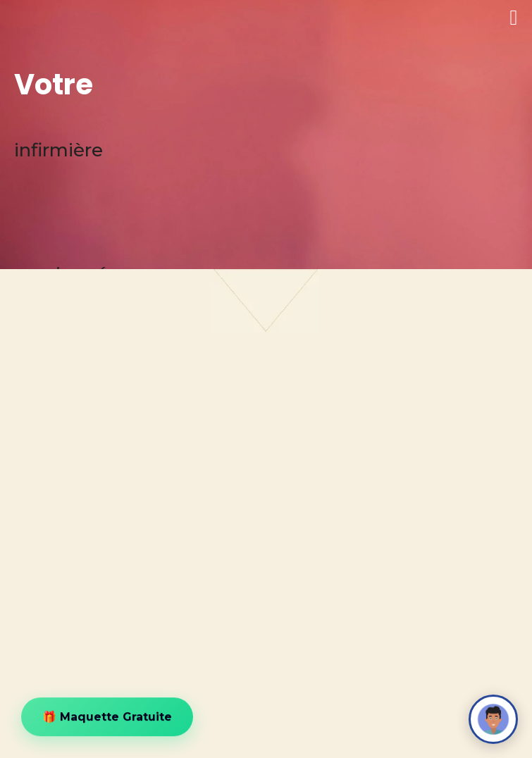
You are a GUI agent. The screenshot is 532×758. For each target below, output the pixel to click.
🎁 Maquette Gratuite (107, 717)
